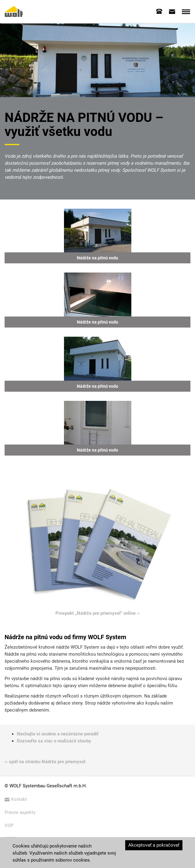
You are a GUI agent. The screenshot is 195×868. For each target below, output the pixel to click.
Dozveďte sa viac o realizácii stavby (54, 741)
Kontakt (16, 799)
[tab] (159, 11)
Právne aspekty (20, 812)
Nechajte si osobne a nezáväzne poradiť (58, 734)
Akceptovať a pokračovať (154, 845)
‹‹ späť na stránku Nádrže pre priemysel (45, 762)
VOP (9, 826)
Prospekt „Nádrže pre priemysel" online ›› (98, 613)
